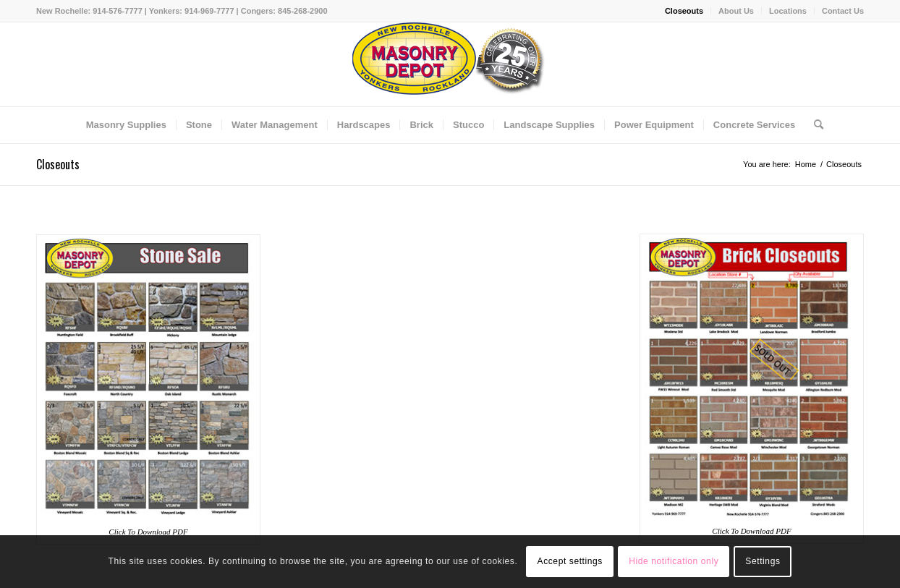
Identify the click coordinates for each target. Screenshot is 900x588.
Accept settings (570, 561)
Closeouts (684, 11)
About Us (736, 11)
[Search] (814, 125)
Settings (763, 561)
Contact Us (843, 11)
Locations (788, 11)
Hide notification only (674, 561)
